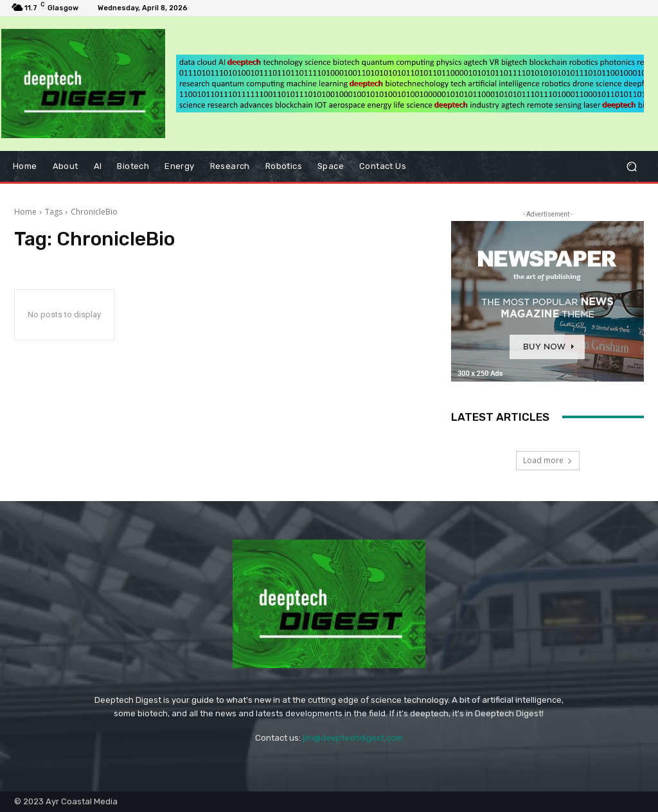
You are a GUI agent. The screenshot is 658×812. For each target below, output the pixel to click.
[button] (631, 166)
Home (25, 212)
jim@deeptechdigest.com (353, 738)
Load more (548, 460)
